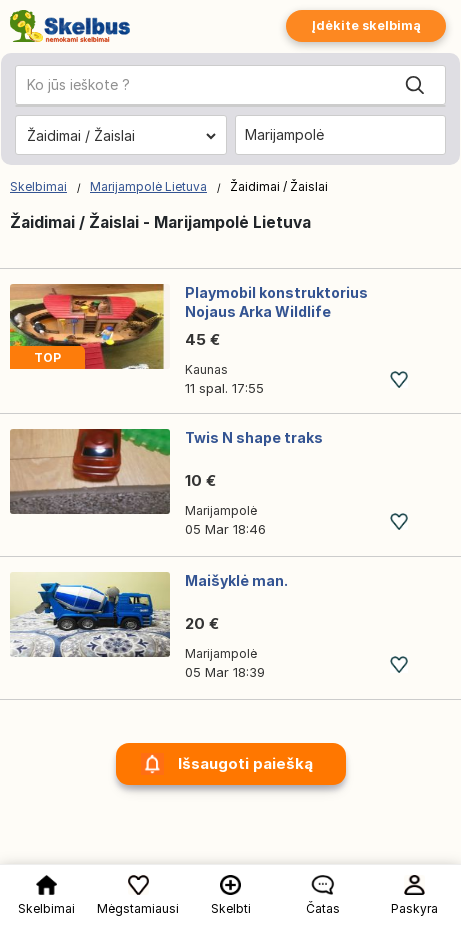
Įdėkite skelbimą (366, 25)
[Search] (415, 85)
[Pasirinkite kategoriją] (121, 136)
